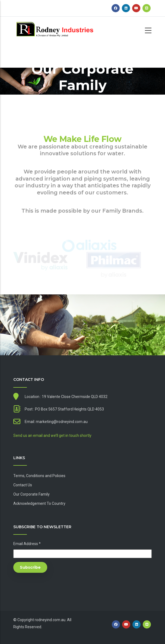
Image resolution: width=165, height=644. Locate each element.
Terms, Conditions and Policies (39, 476)
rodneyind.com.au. (50, 620)
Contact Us (23, 485)
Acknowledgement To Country (39, 503)
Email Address (27, 544)
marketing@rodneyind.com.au (62, 422)
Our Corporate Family (31, 494)
